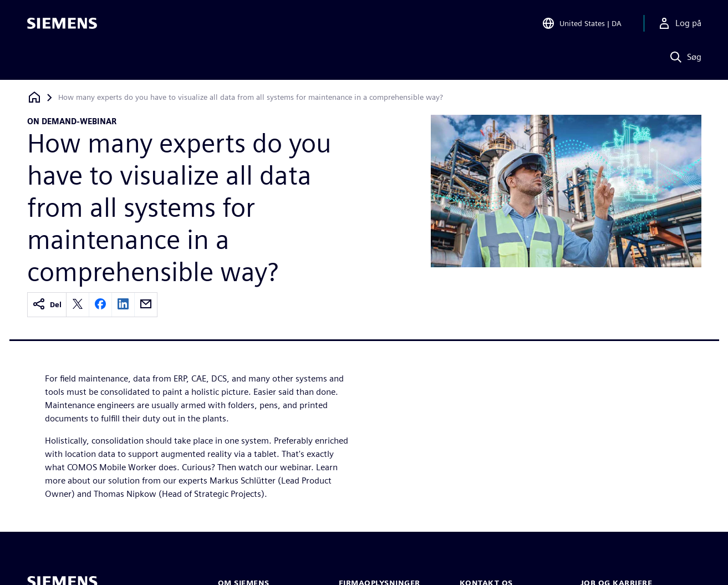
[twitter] (78, 305)
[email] (146, 305)
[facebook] (100, 305)
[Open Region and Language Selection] (582, 24)
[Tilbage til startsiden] (34, 97)
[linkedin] (123, 305)
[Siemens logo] (62, 24)
